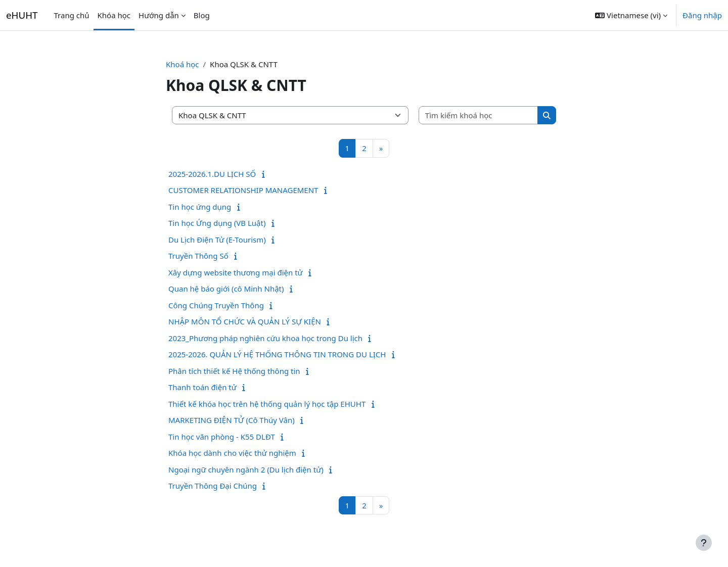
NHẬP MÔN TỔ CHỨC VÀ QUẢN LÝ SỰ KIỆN (245, 321)
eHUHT (22, 15)
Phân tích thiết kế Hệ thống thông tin (234, 371)
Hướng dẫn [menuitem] (159, 15)
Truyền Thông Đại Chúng (213, 486)
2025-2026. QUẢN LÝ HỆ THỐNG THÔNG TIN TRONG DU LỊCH (277, 354)
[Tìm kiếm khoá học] (479, 115)
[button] (631, 15)
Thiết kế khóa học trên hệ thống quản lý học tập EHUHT (267, 404)
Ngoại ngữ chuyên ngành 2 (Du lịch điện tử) (246, 469)
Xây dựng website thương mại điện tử (236, 272)
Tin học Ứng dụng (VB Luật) (217, 223)
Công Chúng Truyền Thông (216, 305)
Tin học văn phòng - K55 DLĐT (222, 437)
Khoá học (183, 64)
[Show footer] (704, 543)
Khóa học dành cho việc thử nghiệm (232, 453)
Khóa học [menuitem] (114, 15)
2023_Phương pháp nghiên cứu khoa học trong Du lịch (265, 338)
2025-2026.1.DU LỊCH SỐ (212, 174)
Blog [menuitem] (202, 15)
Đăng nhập (702, 15)
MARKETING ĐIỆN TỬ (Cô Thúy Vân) (232, 420)
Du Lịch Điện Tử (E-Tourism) (217, 240)
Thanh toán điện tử (202, 387)
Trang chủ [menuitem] (72, 15)
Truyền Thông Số (198, 256)
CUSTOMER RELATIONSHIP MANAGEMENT (243, 190)
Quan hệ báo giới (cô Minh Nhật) (226, 289)
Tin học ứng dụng (200, 207)
